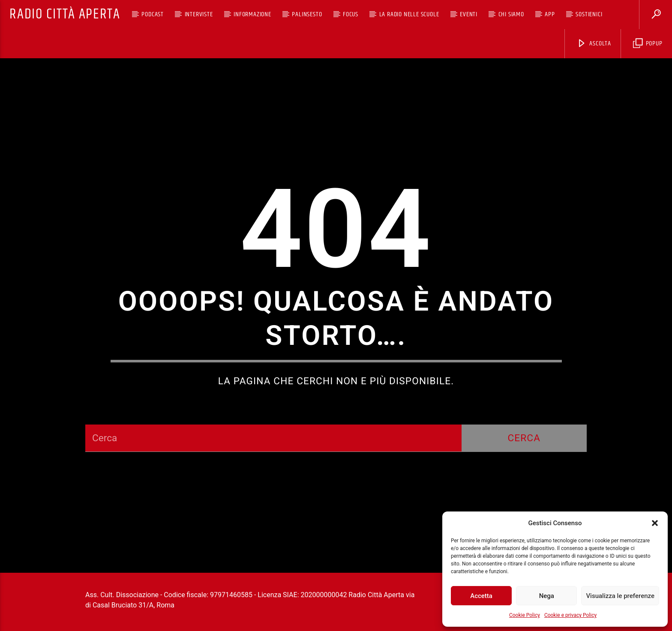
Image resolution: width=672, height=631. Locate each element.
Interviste (199, 14)
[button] (655, 523)
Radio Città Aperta (65, 14)
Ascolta (594, 43)
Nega (547, 596)
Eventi (469, 14)
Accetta (481, 596)
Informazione (252, 14)
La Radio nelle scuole (409, 14)
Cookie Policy (525, 615)
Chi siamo (511, 14)
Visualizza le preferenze (620, 596)
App (550, 14)
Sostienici (589, 14)
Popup (648, 43)
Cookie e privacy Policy (570, 615)
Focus (351, 14)
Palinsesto (307, 14)
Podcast (153, 14)
